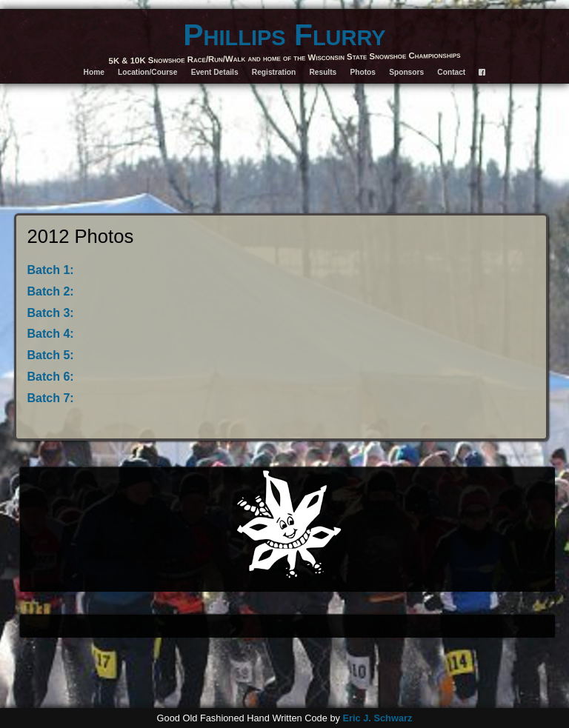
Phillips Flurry (284, 35)
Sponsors (406, 72)
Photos (363, 72)
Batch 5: (51, 355)
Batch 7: (51, 398)
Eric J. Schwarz (377, 718)
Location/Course (147, 72)
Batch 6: (51, 377)
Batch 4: (51, 334)
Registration (274, 72)
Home (94, 72)
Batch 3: (51, 313)
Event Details (215, 72)
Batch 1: (51, 270)
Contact (451, 72)
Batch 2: (51, 291)
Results (323, 72)
